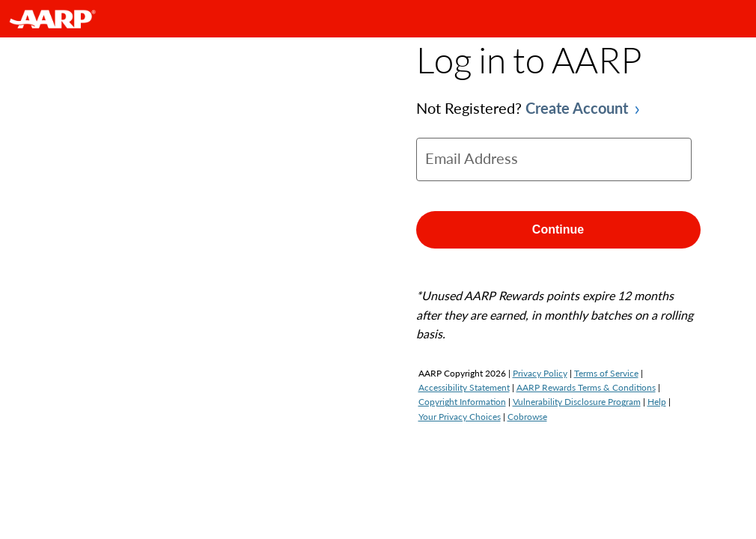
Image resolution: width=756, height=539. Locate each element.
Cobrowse (527, 417)
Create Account (577, 108)
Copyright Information (462, 402)
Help (657, 402)
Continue (558, 229)
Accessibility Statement (464, 387)
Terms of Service (606, 373)
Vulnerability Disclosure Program (577, 402)
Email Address (472, 158)
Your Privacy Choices (460, 417)
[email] (554, 159)
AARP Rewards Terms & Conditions (586, 387)
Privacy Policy (540, 373)
